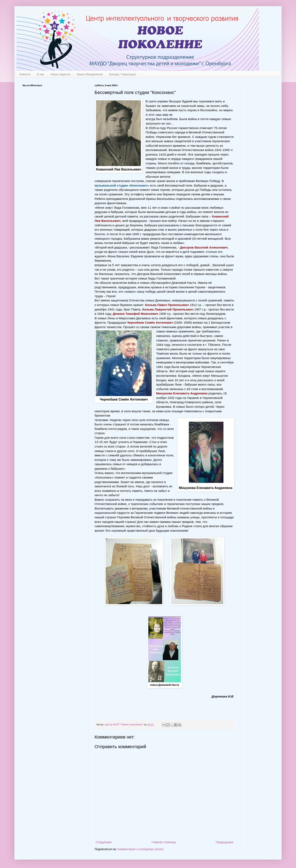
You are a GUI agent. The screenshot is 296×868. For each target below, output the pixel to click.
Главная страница (164, 842)
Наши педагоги (61, 74)
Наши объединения (90, 74)
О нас (40, 74)
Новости (25, 74)
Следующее (104, 842)
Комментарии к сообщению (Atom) (140, 849)
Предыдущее (224, 842)
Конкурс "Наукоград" (123, 74)
